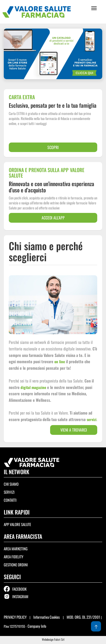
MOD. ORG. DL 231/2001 (83, 617)
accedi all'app (53, 218)
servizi (92, 419)
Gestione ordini (16, 565)
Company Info (37, 626)
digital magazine (33, 387)
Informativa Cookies (47, 617)
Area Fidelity (14, 557)
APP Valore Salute (17, 524)
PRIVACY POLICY (16, 617)
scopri (53, 147)
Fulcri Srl (59, 639)
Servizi (9, 492)
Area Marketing (16, 549)
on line (60, 361)
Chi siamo (11, 484)
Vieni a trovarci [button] (74, 430)
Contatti (10, 500)
